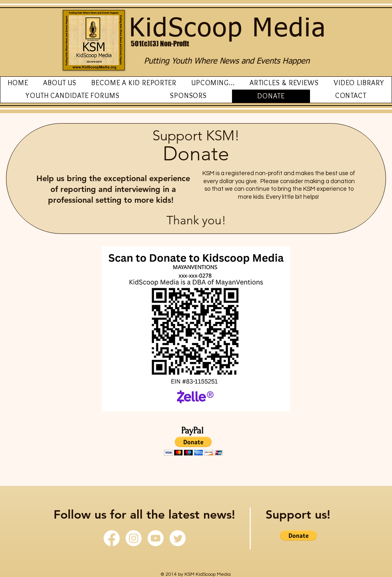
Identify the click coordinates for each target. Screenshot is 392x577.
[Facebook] (112, 538)
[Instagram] (134, 538)
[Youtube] (156, 538)
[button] (193, 446)
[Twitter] (178, 538)
